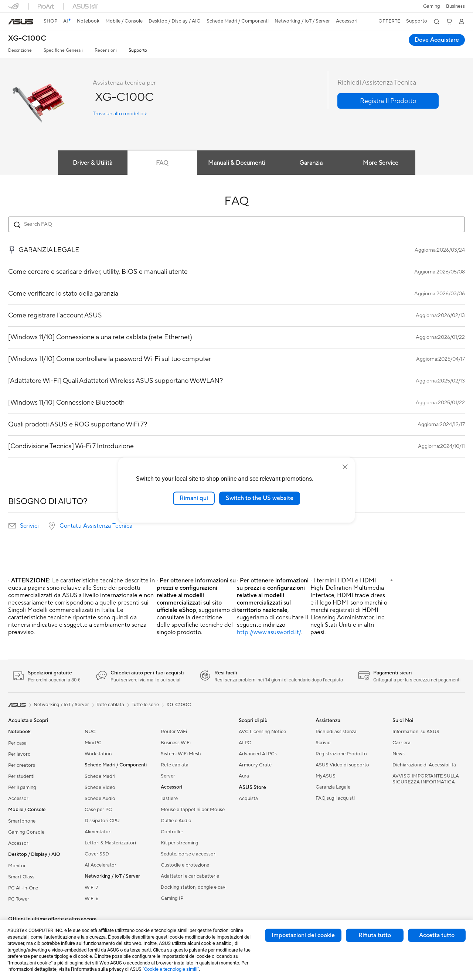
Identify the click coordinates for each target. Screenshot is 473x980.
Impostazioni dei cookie (303, 935)
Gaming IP (172, 898)
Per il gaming (22, 787)
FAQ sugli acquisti (335, 798)
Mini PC (93, 743)
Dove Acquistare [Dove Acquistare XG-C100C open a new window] (437, 40)
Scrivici (29, 526)
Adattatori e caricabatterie (190, 876)
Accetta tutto (437, 935)
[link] (21, 22)
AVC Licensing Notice (262, 732)
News (399, 754)
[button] (432, 6)
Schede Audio (100, 799)
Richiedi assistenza (336, 732)
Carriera (401, 743)
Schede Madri (100, 776)
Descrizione (20, 50)
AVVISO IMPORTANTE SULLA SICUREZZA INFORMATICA (426, 779)
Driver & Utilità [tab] (93, 163)
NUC (90, 732)
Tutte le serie (145, 705)
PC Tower (19, 899)
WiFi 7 (91, 888)
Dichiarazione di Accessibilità (424, 765)
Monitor (17, 866)
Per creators (22, 765)
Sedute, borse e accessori (189, 854)
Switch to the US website (260, 498)
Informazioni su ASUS (416, 732)
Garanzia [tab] (311, 163)
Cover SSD (97, 854)
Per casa (17, 743)
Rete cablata (175, 765)
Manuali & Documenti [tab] (237, 163)
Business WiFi (176, 743)
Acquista (248, 799)
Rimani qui (194, 498)
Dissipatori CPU (102, 821)
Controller (172, 832)
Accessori (19, 799)
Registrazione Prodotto (341, 754)
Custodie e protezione (185, 865)
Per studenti (21, 776)
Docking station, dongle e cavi (194, 887)
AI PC (245, 743)
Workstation (98, 754)
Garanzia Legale (333, 787)
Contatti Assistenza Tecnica (96, 526)
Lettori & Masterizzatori (110, 843)
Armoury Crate (255, 765)
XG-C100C (27, 39)
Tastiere (169, 799)
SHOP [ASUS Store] (50, 21)
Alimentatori (98, 832)
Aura (244, 776)
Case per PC (98, 810)
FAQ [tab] (162, 163)
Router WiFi (174, 732)
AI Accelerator (101, 865)
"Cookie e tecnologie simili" (171, 969)
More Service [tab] (381, 163)
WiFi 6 (91, 899)
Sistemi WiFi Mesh (181, 754)
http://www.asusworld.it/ (269, 632)
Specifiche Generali (63, 50)
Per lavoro (19, 754)
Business (455, 6)
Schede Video (100, 787)
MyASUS (326, 776)
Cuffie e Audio (176, 821)
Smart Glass (21, 877)
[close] (345, 467)
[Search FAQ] (236, 224)
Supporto (138, 50)
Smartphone (22, 821)
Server (168, 776)
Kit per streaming (180, 843)
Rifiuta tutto (375, 935)
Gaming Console (26, 832)
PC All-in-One (23, 888)
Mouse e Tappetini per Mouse (193, 810)
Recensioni (106, 50)
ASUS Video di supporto (342, 765)
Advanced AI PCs (258, 754)
